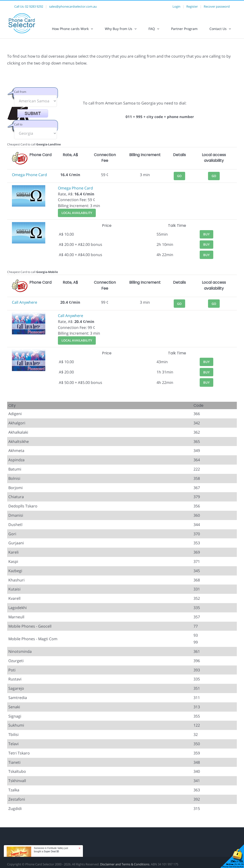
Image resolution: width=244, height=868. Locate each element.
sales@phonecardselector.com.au (73, 6)
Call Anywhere (25, 302)
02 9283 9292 (34, 6)
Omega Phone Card (29, 175)
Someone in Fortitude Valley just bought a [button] (51, 850)
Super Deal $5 (51, 851)
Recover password (217, 6)
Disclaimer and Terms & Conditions (125, 864)
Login (176, 6)
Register (192, 6)
